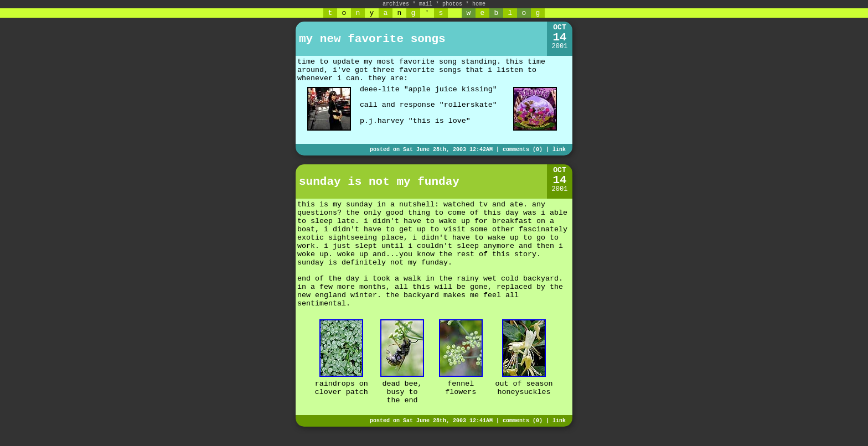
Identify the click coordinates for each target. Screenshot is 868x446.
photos (452, 4)
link (559, 150)
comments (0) (523, 150)
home (479, 4)
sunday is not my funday (379, 182)
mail (426, 4)
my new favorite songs (372, 39)
